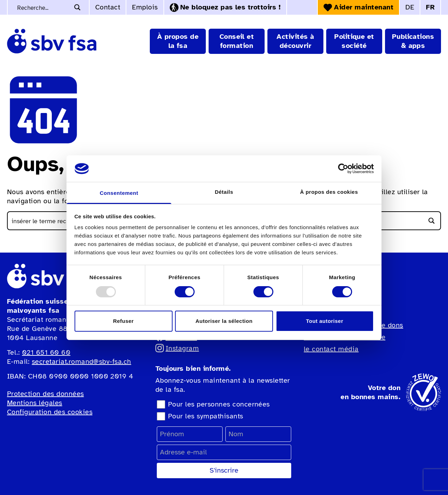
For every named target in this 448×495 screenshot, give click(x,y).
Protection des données (45, 394)
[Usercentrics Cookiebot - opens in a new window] (343, 169)
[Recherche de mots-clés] (43, 7)
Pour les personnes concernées (219, 404)
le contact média (331, 349)
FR (430, 7)
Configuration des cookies (50, 412)
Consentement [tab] (119, 193)
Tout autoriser (324, 321)
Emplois (145, 7)
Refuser (123, 321)
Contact (108, 7)
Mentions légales (35, 403)
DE (410, 7)
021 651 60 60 (46, 352)
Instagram (177, 348)
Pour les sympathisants (206, 416)
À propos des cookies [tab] (329, 192)
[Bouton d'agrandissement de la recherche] (77, 7)
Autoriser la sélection (224, 321)
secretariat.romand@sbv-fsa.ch (82, 362)
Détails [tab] (224, 192)
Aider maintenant (358, 7)
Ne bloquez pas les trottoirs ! (225, 7)
